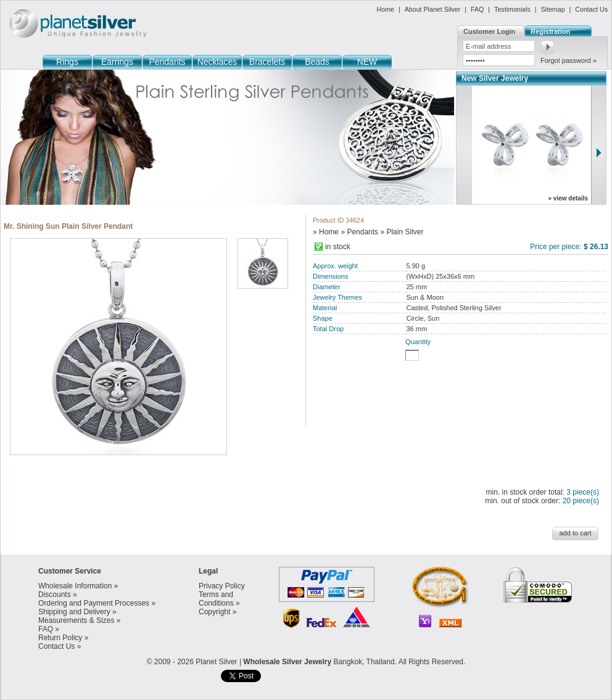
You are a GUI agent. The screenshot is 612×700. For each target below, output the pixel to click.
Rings (67, 62)
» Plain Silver (402, 232)
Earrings (117, 62)
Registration (550, 31)
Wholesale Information (75, 586)
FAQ (477, 9)
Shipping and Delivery (74, 612)
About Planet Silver (433, 9)
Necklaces (217, 62)
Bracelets (267, 62)
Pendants (167, 62)
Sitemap (552, 9)
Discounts (55, 595)
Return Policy (60, 638)
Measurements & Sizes (76, 620)
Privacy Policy (222, 586)
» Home (326, 232)
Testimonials (512, 9)
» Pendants (359, 232)
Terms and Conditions (216, 599)
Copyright (214, 612)
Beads (317, 62)
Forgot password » (569, 60)
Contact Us (591, 9)
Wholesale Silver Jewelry (287, 662)
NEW (367, 62)
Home (386, 9)
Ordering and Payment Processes (94, 603)
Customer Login (489, 31)
